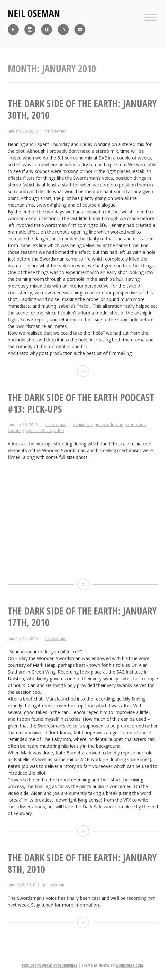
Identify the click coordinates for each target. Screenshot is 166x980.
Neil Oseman (34, 13)
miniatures (83, 425)
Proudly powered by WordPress (50, 965)
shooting (16, 430)
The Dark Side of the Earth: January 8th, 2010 (82, 863)
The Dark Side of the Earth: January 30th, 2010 (82, 109)
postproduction (109, 425)
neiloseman (56, 131)
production (135, 425)
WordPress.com (129, 965)
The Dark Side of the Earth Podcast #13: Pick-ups (81, 403)
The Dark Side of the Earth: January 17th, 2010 (82, 617)
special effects (39, 430)
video (59, 430)
